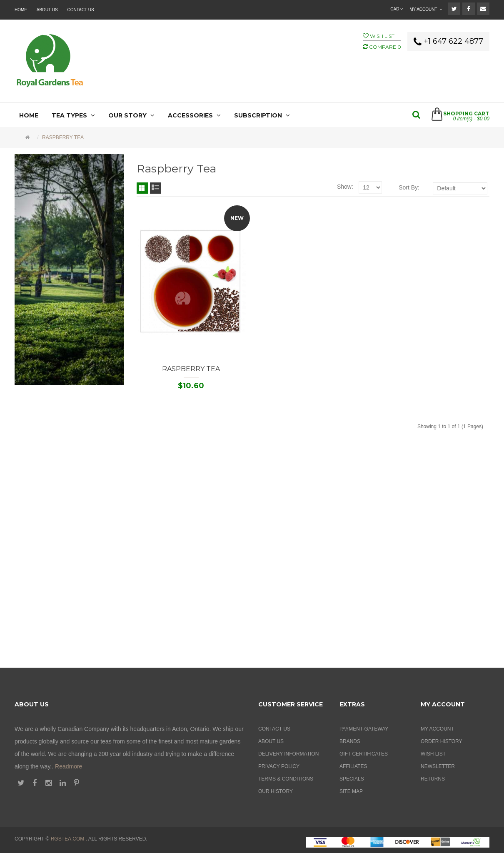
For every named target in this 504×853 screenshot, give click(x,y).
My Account (437, 729)
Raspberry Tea (63, 137)
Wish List (433, 754)
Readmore (69, 766)
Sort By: (409, 187)
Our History (276, 791)
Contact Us (81, 10)
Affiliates (353, 766)
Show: (345, 187)
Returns (433, 779)
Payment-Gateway (364, 729)
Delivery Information (288, 754)
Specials (352, 779)
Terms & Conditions (286, 779)
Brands (350, 741)
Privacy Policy (279, 766)
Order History (442, 741)
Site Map (351, 791)
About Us (47, 10)
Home (21, 10)
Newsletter (438, 766)
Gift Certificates (364, 754)
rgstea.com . (69, 839)
